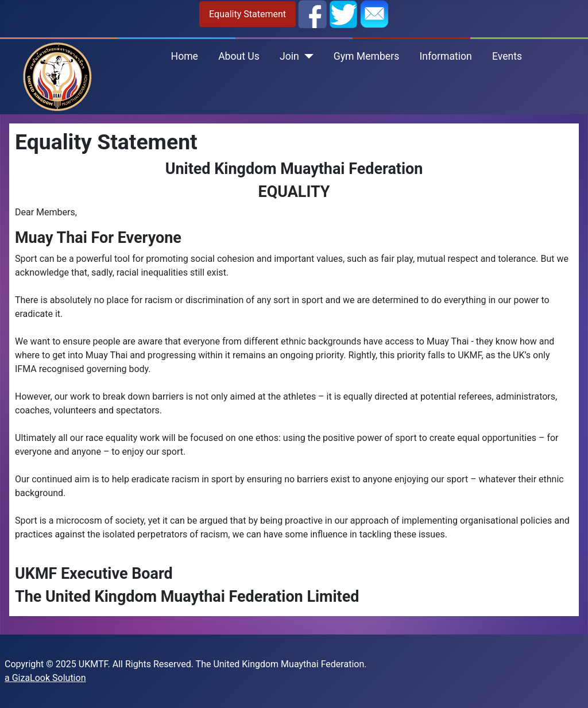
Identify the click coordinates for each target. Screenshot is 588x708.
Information (445, 56)
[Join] (306, 56)
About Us (239, 56)
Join (289, 56)
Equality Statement (247, 14)
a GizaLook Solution (45, 678)
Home (185, 56)
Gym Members (366, 56)
